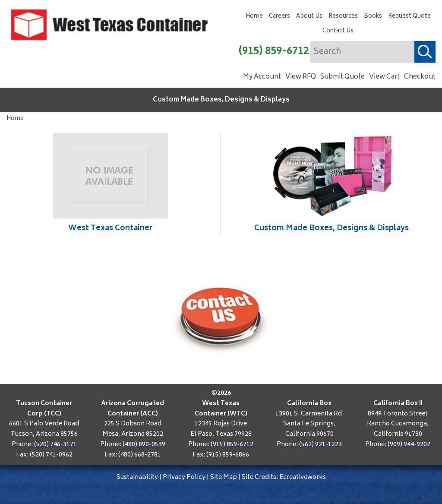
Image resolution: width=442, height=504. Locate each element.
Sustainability (137, 477)
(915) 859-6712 (274, 52)
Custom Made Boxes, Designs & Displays (221, 100)
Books (373, 17)
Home (254, 17)
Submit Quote (343, 77)
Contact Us (338, 31)
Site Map (224, 477)
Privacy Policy (184, 477)
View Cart (384, 77)
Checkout (420, 77)
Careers (279, 17)
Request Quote (409, 17)
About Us (309, 17)
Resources (343, 17)
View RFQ (301, 77)
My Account (262, 77)
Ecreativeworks (303, 477)
